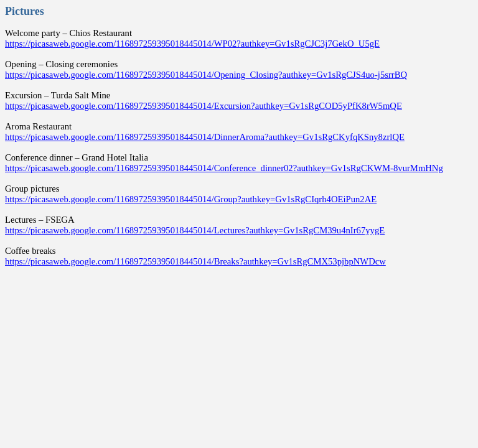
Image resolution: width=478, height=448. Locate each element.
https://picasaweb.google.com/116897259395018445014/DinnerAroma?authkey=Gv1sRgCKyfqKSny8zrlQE (205, 137)
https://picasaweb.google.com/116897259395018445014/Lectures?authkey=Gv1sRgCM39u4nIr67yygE (195, 230)
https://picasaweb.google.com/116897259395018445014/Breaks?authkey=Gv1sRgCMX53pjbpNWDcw (195, 261)
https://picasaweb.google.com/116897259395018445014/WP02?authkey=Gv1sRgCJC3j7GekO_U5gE (192, 44)
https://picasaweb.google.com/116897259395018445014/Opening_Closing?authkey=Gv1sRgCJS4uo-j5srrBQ (206, 75)
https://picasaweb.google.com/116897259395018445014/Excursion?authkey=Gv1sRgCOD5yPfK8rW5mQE (204, 106)
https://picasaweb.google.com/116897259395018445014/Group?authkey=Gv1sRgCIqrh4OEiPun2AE (191, 199)
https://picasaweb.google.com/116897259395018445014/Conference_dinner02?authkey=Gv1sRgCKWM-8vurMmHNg (224, 168)
